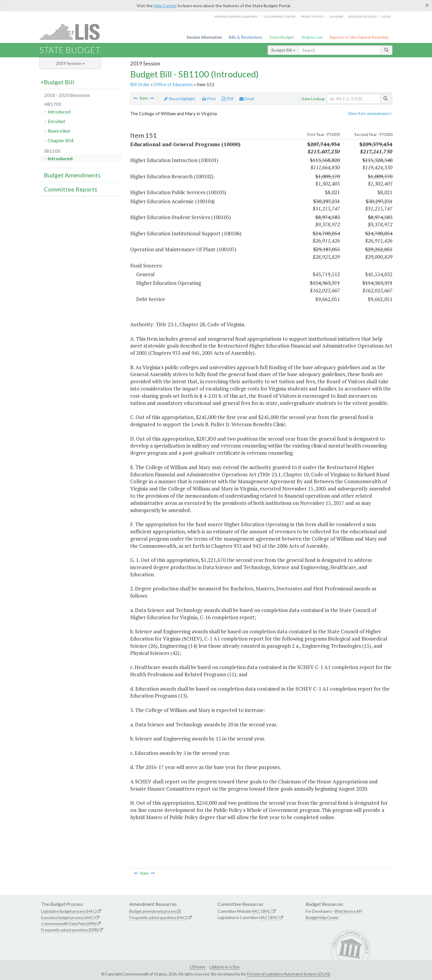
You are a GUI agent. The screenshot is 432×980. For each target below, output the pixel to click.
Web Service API (348, 911)
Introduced (59, 112)
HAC (256, 911)
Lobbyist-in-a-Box (224, 967)
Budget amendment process (153, 911)
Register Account (363, 17)
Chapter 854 (61, 140)
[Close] (427, 5)
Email (247, 99)
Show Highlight (180, 99)
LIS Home (198, 967)
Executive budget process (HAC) (68, 918)
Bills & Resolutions (246, 37)
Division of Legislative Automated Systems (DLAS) (288, 974)
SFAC (267, 911)
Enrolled (56, 121)
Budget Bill (283, 50)
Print (209, 99)
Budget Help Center (322, 918)
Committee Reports (70, 189)
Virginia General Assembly (236, 17)
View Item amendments (370, 113)
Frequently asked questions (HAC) (158, 918)
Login (386, 17)
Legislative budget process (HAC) (69, 911)
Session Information (204, 37)
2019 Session (70, 63)
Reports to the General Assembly (359, 37)
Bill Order (140, 84)
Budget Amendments (72, 175)
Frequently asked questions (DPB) (70, 930)
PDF (228, 99)
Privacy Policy (313, 17)
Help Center (165, 6)
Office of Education (173, 84)
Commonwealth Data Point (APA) (69, 924)
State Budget (282, 37)
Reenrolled (59, 131)
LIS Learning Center (280, 17)
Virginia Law (312, 37)
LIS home (337, 17)
